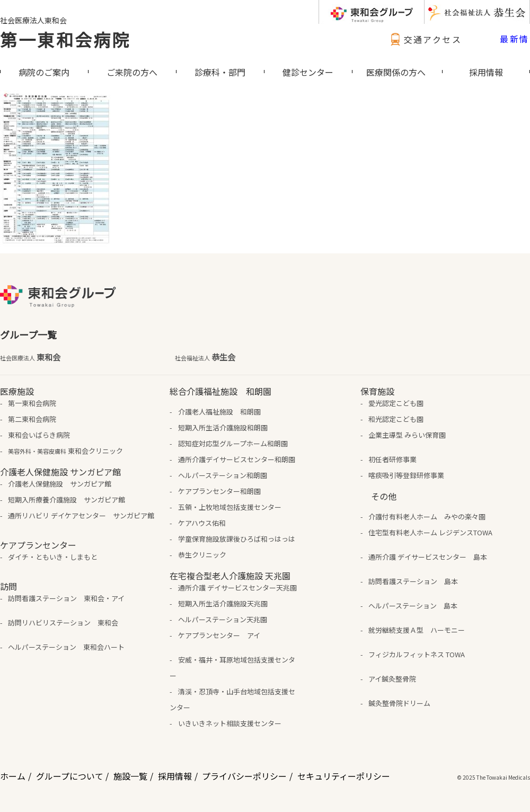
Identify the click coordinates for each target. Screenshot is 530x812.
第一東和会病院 (65, 39)
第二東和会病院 (32, 419)
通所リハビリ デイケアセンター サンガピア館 (81, 515)
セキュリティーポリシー (344, 776)
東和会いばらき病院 (39, 435)
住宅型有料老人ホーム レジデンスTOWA (430, 532)
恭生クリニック (202, 555)
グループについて (70, 776)
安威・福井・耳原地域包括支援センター (232, 668)
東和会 (30, 357)
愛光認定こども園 (396, 403)
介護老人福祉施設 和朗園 (219, 412)
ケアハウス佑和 (202, 523)
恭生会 (205, 357)
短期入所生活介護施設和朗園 (223, 427)
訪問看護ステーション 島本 (413, 581)
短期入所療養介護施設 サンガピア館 (67, 500)
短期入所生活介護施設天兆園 (223, 603)
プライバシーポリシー (244, 776)
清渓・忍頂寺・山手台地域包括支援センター (232, 699)
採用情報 (175, 776)
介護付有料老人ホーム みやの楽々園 (427, 517)
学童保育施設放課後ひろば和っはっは (237, 539)
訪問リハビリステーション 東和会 (63, 623)
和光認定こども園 (396, 419)
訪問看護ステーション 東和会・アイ (66, 598)
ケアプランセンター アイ (219, 635)
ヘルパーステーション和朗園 (223, 475)
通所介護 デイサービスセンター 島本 (428, 557)
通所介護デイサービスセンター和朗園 (237, 459)
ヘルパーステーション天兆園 (223, 619)
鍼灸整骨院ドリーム (399, 703)
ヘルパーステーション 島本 (413, 606)
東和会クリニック (65, 451)
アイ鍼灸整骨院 (392, 679)
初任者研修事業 (392, 459)
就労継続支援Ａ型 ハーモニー (417, 630)
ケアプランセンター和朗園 (219, 491)
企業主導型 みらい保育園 (407, 435)
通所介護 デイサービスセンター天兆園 (237, 588)
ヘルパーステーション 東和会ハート (66, 647)
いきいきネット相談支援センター (230, 723)
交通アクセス (425, 39)
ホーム (13, 776)
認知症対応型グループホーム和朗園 (233, 443)
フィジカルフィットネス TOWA (417, 654)
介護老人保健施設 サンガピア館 (60, 484)
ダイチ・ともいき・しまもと (53, 557)
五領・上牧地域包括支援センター (230, 507)
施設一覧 (130, 776)
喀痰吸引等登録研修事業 (406, 475)
